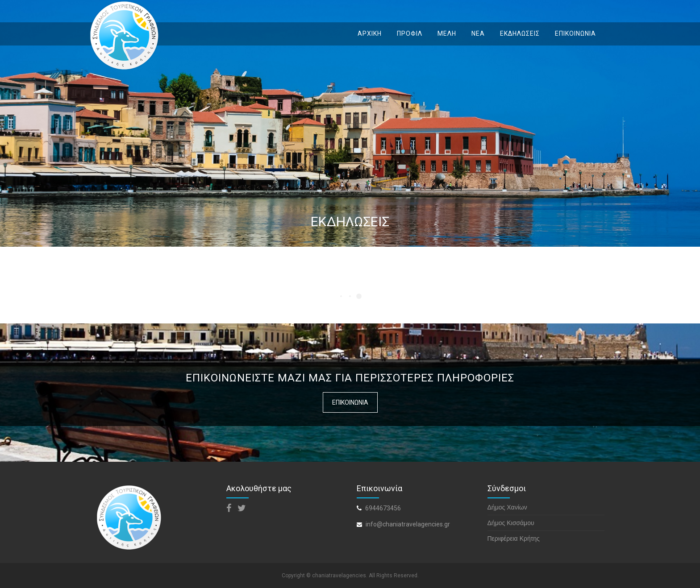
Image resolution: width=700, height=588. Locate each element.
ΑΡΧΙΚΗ (370, 33)
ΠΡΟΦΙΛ (410, 33)
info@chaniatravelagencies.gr (408, 524)
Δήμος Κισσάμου (511, 523)
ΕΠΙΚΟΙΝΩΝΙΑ (575, 33)
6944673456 (383, 508)
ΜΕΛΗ (447, 33)
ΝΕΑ (478, 33)
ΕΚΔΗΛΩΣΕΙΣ (520, 33)
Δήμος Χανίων (507, 507)
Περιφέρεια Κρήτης (514, 538)
